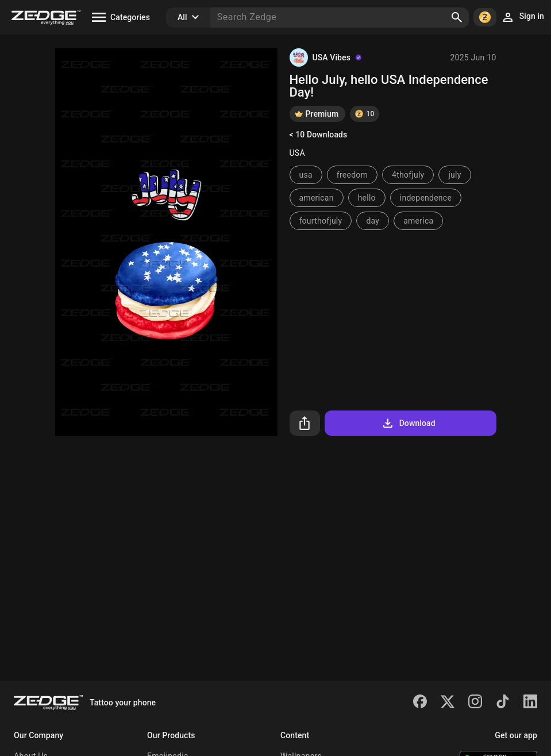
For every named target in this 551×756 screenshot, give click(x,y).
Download (408, 423)
